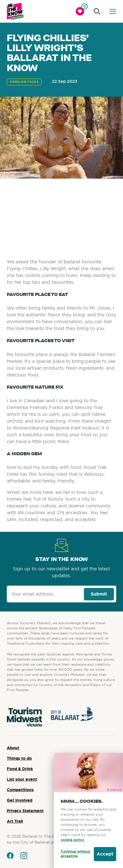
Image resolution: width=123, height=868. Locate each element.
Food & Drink (20, 769)
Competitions (20, 790)
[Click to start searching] (97, 11)
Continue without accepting (75, 854)
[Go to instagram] (24, 856)
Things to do (19, 758)
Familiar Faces (24, 82)
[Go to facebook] (10, 856)
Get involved (20, 800)
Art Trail (15, 821)
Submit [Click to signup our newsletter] (99, 594)
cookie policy (72, 840)
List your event (22, 779)
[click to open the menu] (113, 11)
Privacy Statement (25, 811)
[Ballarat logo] (15, 11)
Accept (105, 854)
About (13, 748)
